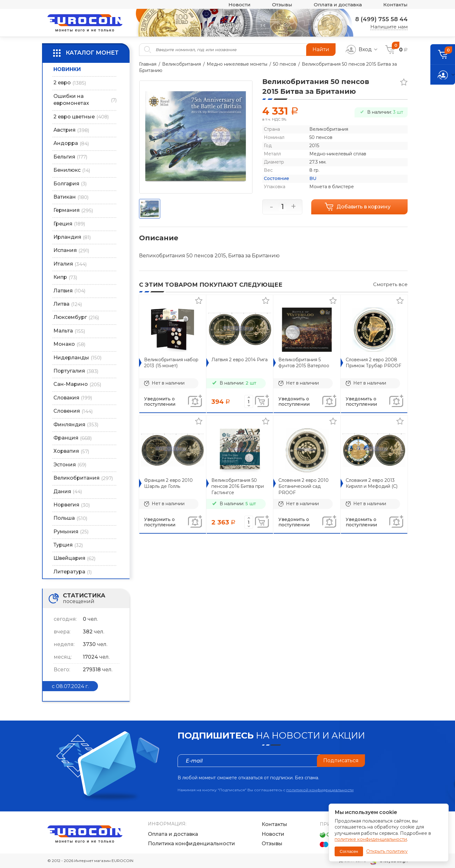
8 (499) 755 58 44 (381, 19)
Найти (321, 49)
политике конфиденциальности (371, 839)
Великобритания (182, 64)
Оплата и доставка (338, 5)
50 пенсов (285, 64)
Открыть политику (387, 851)
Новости (240, 5)
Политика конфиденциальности (191, 844)
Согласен (349, 851)
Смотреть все (390, 284)
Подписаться (341, 760)
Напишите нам (389, 27)
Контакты (395, 5)
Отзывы (282, 5)
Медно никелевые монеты (237, 64)
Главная (148, 64)
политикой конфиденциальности (320, 790)
